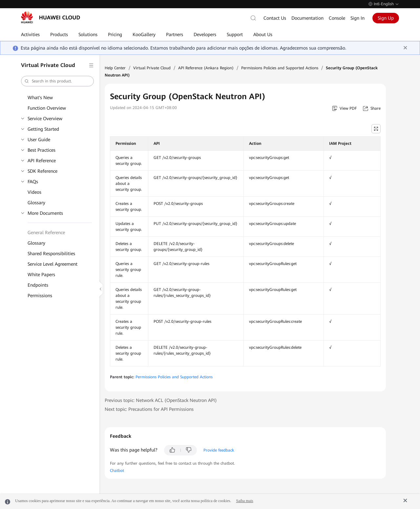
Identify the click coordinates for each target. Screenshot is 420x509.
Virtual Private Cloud (152, 68)
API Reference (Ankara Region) (206, 68)
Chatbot (117, 471)
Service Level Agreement (52, 264)
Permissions (40, 296)
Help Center (115, 68)
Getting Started (43, 129)
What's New (40, 98)
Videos (34, 192)
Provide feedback (219, 450)
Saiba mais (244, 501)
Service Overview (45, 119)
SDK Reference (42, 171)
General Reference (46, 232)
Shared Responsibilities (51, 254)
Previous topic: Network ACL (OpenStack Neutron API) (161, 400)
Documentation (307, 18)
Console (337, 18)
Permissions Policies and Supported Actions (280, 68)
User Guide (39, 140)
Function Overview (47, 108)
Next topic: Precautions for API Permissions (149, 409)
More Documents (45, 213)
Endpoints (38, 285)
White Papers (41, 275)
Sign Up (386, 18)
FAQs (33, 182)
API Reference (42, 161)
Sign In (357, 18)
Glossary (36, 203)
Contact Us (275, 18)
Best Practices (42, 150)
